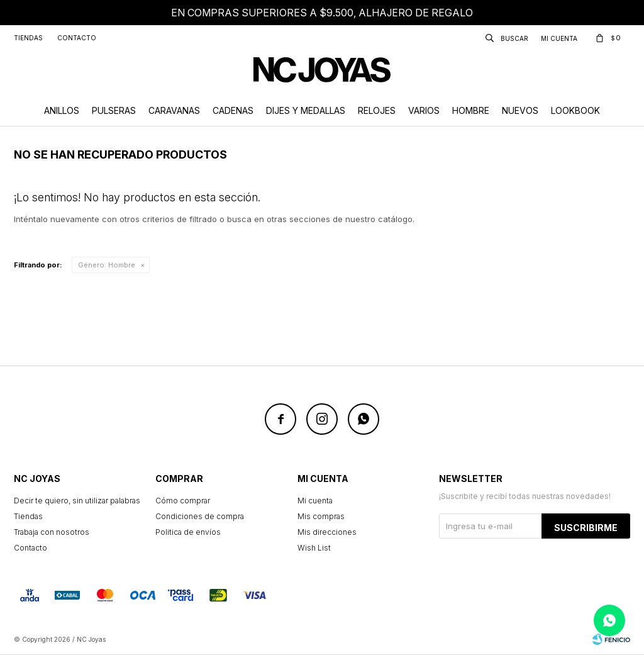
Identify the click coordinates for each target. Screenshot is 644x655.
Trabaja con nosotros (52, 532)
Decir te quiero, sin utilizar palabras (77, 501)
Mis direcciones (327, 532)
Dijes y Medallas (306, 110)
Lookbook (575, 110)
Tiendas (28, 38)
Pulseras (114, 110)
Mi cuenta (315, 501)
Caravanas (174, 110)
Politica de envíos (188, 532)
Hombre (471, 110)
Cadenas (233, 110)
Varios (424, 110)
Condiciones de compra (200, 516)
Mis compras (321, 516)
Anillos (62, 110)
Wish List (314, 548)
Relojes (377, 110)
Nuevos (520, 110)
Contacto (77, 38)
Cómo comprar (183, 501)
